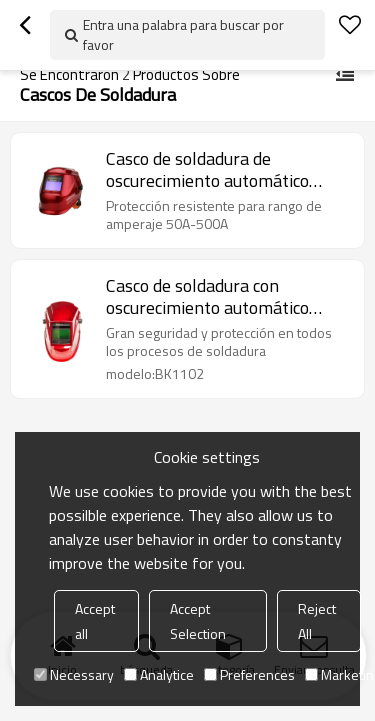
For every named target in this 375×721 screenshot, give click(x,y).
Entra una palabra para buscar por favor (183, 34)
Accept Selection (198, 621)
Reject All (317, 621)
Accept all (95, 621)
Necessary (74, 674)
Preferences (249, 674)
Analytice (159, 674)
